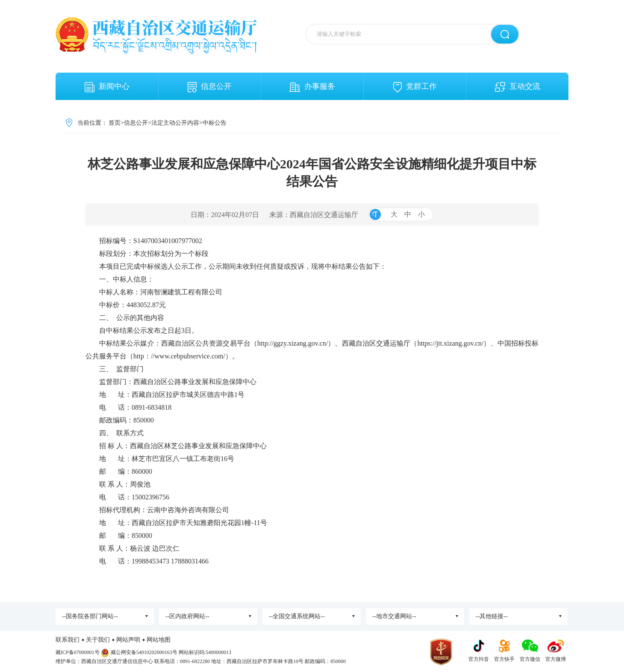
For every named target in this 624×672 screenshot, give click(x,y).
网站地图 (159, 640)
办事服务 (312, 87)
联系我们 (68, 640)
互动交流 (518, 87)
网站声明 (128, 640)
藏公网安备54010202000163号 (144, 652)
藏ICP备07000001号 (78, 652)
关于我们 (98, 640)
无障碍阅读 (534, 4)
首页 (115, 123)
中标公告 (215, 123)
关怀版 (559, 4)
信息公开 (210, 87)
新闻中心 (107, 87)
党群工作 (415, 87)
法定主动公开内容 (175, 123)
